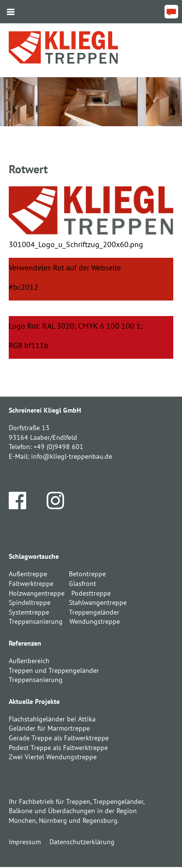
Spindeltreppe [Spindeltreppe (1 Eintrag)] (30, 602)
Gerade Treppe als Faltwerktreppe (59, 738)
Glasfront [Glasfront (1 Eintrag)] (83, 584)
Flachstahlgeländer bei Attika (52, 719)
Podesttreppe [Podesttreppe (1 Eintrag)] (91, 593)
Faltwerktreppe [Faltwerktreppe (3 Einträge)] (31, 584)
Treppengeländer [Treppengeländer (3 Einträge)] (94, 612)
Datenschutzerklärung (82, 842)
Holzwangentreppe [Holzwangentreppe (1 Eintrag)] (37, 593)
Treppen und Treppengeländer (54, 670)
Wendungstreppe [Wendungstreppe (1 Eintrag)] (95, 621)
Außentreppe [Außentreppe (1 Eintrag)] (28, 574)
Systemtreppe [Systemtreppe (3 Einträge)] (29, 612)
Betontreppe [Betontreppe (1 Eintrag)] (87, 574)
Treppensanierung (36, 680)
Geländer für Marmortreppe (49, 728)
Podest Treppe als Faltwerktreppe (58, 748)
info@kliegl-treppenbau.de (72, 456)
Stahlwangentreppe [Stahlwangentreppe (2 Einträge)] (98, 602)
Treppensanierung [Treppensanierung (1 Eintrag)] (36, 621)
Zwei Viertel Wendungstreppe (53, 757)
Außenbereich (29, 661)
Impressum (25, 842)
